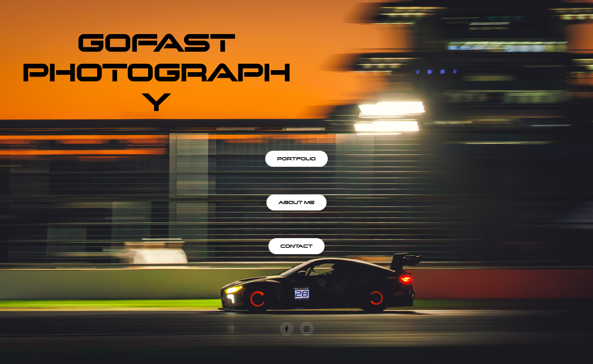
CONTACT (296, 246)
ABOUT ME (296, 202)
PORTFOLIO (296, 159)
